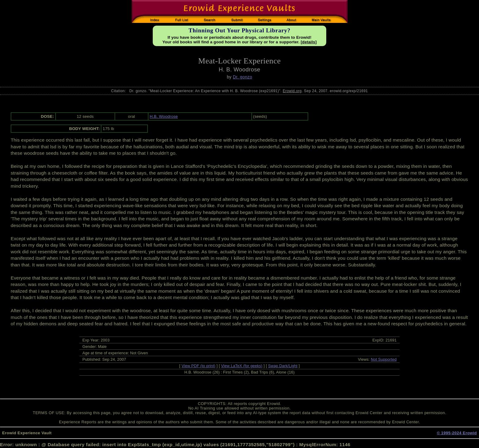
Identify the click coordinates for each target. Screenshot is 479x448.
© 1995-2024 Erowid (457, 433)
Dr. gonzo (242, 77)
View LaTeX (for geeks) (242, 366)
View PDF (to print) (198, 366)
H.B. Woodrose (164, 116)
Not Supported (384, 359)
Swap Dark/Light (283, 366)
